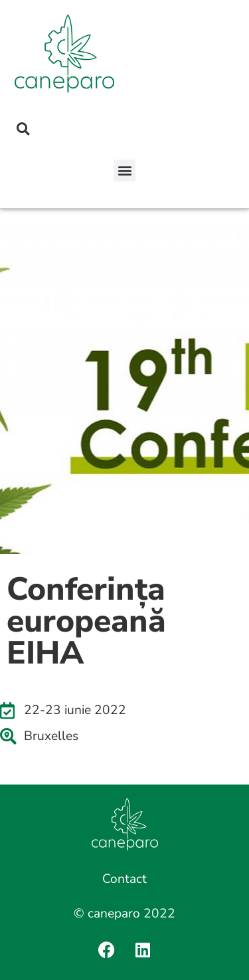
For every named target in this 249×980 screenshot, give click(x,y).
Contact (124, 879)
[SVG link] (64, 54)
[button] (124, 171)
